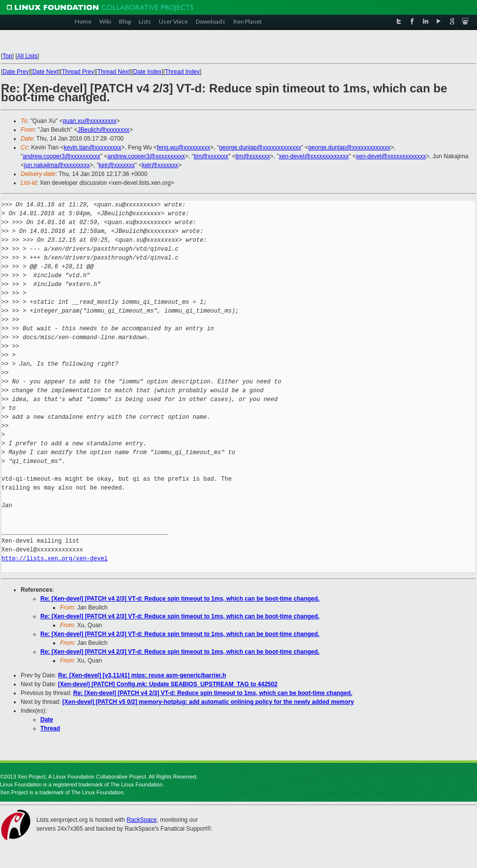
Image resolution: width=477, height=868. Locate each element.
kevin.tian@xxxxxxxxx (93, 147)
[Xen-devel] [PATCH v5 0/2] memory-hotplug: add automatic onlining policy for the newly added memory (208, 702)
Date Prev (15, 72)
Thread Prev (78, 72)
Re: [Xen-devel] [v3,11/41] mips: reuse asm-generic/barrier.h (142, 675)
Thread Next (114, 72)
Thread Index (183, 72)
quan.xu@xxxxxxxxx (90, 121)
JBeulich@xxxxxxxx (104, 130)
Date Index (148, 72)
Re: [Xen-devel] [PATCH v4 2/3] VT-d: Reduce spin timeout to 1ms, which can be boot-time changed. (180, 599)
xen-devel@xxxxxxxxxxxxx (314, 156)
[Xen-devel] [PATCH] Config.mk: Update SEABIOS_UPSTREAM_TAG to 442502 (168, 684)
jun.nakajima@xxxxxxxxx (57, 165)
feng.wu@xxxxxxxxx (183, 147)
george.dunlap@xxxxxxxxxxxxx (260, 147)
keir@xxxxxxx (117, 165)
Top (7, 56)
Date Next (45, 72)
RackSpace (141, 820)
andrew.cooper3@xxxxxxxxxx (61, 156)
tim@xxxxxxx (211, 156)
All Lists (27, 56)
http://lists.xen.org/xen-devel (55, 559)
